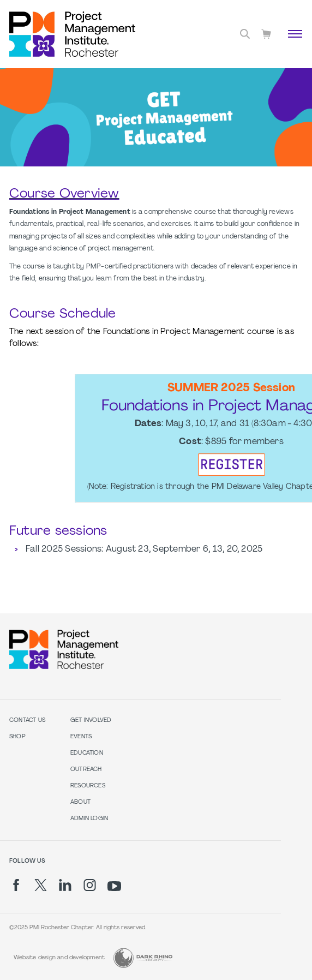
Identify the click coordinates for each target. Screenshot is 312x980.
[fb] (16, 885)
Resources (88, 786)
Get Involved (91, 721)
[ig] (90, 885)
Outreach (86, 770)
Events (81, 737)
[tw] (41, 885)
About (80, 802)
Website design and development (59, 958)
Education (87, 753)
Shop (17, 737)
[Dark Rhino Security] (143, 958)
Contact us (27, 721)
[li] (65, 885)
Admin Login (89, 819)
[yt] (114, 886)
